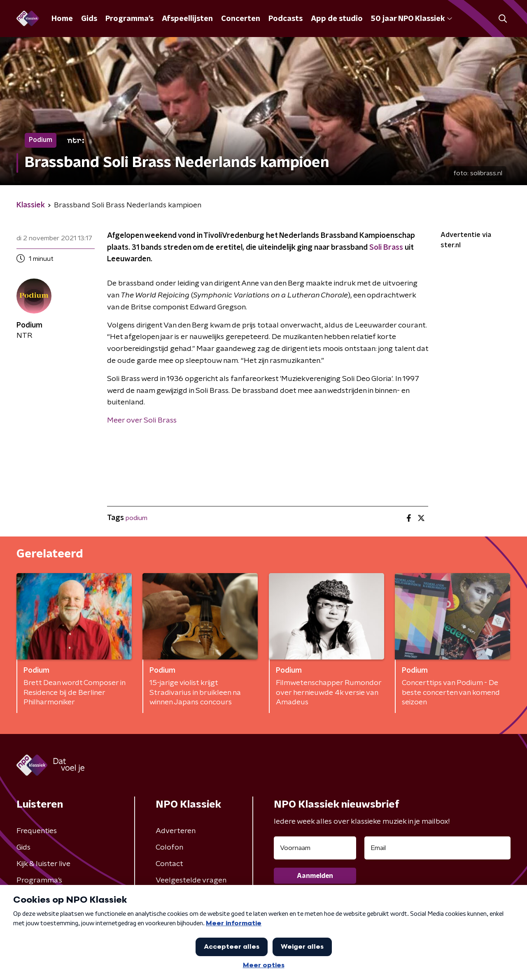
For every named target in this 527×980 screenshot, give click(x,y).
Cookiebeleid (471, 927)
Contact (169, 864)
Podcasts (286, 19)
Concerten (241, 19)
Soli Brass (386, 248)
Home (62, 19)
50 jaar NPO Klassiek (412, 19)
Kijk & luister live (43, 864)
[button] (233, 963)
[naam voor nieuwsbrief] (315, 848)
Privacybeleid (127, 927)
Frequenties (37, 831)
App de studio (337, 19)
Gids (89, 19)
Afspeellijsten (187, 19)
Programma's (129, 19)
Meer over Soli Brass (142, 420)
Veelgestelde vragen (191, 880)
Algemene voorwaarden (58, 927)
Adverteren (176, 831)
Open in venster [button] (490, 963)
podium (136, 518)
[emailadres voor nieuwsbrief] (437, 848)
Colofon (169, 848)
